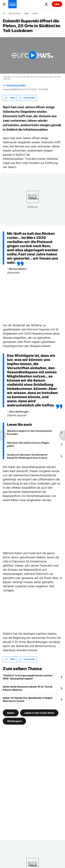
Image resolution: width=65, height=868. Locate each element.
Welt (27, 13)
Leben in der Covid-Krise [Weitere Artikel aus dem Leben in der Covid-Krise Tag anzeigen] (39, 713)
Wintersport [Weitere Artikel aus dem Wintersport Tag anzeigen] (14, 721)
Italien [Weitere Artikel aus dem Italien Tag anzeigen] (11, 713)
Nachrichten (15, 13)
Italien (35, 13)
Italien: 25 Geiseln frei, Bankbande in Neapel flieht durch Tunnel (27, 699)
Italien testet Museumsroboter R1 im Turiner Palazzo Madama (28, 688)
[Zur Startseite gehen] (12, 4)
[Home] (4, 13)
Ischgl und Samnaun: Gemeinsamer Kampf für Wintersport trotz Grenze (27, 456)
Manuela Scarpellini (16, 85)
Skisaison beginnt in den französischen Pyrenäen (29, 432)
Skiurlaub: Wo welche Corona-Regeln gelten (28, 444)
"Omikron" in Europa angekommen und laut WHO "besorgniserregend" (28, 677)
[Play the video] (32, 55)
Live (57, 4)
